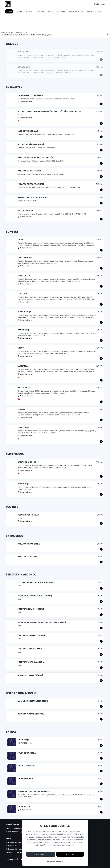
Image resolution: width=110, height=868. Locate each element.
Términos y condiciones (15, 852)
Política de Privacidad (15, 843)
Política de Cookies (13, 846)
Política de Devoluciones (15, 849)
